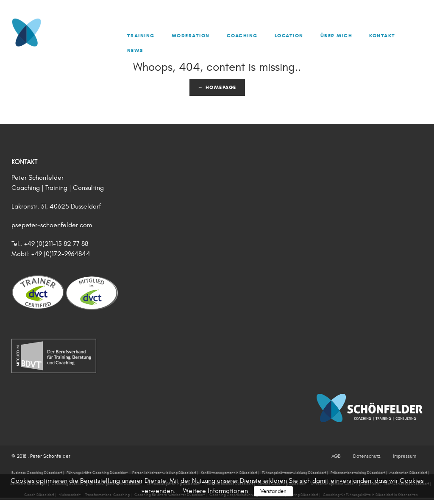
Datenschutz (367, 456)
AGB (336, 456)
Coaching (242, 35)
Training (141, 35)
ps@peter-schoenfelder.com (52, 225)
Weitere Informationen (216, 491)
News (135, 50)
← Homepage (217, 87)
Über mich (337, 35)
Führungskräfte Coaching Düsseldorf (97, 473)
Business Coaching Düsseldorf (37, 473)
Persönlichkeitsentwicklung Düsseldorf (164, 473)
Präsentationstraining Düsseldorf (358, 473)
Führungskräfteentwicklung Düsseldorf (294, 473)
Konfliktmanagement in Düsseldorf (229, 473)
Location (289, 35)
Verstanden (273, 491)
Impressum (405, 456)
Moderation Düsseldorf (408, 473)
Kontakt (382, 35)
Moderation (191, 35)
